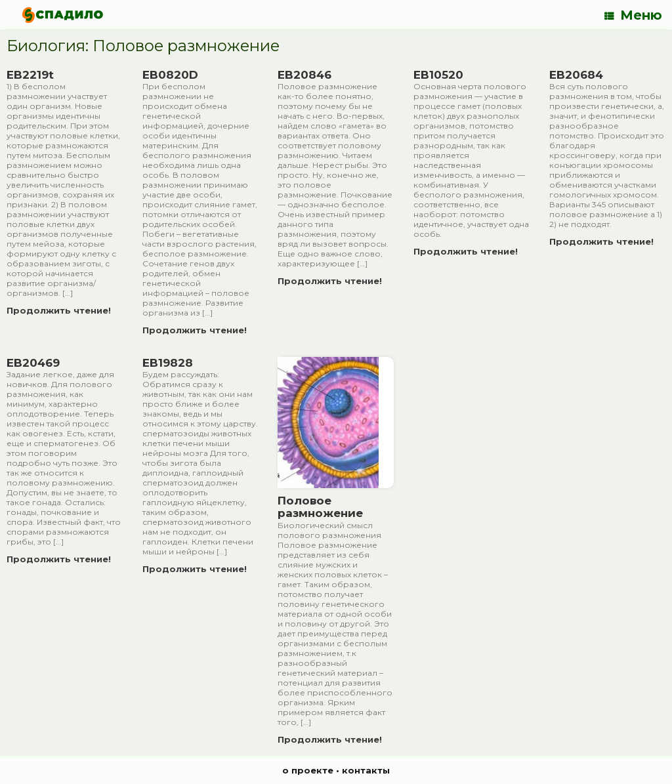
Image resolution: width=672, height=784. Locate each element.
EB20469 (33, 363)
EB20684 (576, 75)
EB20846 (304, 75)
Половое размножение (320, 507)
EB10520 (438, 75)
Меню (633, 15)
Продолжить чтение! (63, 310)
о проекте (308, 770)
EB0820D (170, 75)
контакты (366, 770)
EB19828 (168, 363)
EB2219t (30, 75)
